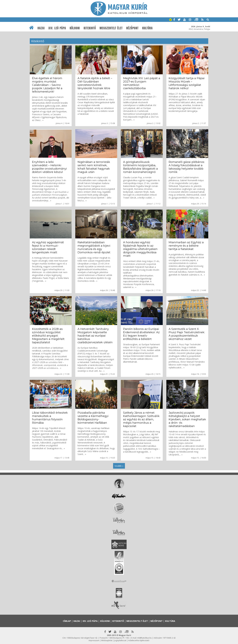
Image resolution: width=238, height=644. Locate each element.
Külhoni (75, 28)
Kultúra (147, 28)
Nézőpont (132, 28)
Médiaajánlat (107, 640)
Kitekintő (90, 28)
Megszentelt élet (111, 28)
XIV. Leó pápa (57, 28)
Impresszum (94, 640)
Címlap (67, 621)
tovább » (119, 466)
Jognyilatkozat (120, 640)
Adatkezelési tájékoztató (139, 640)
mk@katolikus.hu (144, 638)
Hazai (41, 28)
